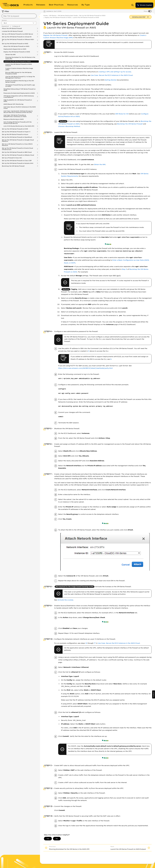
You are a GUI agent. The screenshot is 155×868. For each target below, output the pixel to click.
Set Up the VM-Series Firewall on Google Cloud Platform (18, 141)
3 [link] (89, 351)
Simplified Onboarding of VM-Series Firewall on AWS (20, 90)
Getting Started (111, 80)
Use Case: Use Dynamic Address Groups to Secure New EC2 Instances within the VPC (18, 112)
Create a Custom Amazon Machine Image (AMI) (19, 69)
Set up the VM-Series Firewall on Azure (15, 134)
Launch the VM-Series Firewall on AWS (17, 61)
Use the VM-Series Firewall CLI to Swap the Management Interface (20, 77)
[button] (154, 694)
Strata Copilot (144, 5)
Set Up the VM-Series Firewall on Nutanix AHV (18, 163)
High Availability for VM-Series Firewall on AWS (18, 101)
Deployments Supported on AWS (15, 49)
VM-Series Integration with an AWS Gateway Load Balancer (19, 97)
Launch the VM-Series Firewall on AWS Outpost (19, 65)
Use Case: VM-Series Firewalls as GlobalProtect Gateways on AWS (15, 116)
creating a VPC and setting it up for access (115, 72)
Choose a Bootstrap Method (69, 126)
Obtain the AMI (10, 55)
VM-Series (53, 15)
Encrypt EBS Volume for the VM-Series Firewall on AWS (18, 73)
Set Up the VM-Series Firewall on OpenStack (17, 137)
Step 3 (124, 269)
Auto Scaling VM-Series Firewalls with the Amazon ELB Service (18, 123)
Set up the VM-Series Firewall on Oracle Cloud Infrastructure (17, 149)
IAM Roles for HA (122, 114)
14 (86, 643)
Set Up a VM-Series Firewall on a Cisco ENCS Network (17, 145)
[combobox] (19, 16)
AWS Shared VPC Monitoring (13, 104)
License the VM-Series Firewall (12, 31)
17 (95, 643)
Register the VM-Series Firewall (55, 35)
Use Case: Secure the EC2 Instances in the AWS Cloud (20, 108)
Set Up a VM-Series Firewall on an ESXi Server (18, 34)
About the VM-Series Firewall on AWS (16, 46)
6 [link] (111, 359)
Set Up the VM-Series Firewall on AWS (15, 44)
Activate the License (65, 600)
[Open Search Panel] (133, 5)
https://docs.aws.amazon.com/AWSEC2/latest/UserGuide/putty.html (85, 368)
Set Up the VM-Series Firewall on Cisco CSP (17, 161)
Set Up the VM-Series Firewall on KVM (15, 129)
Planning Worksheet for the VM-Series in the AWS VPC (20, 58)
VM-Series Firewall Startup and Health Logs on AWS (20, 86)
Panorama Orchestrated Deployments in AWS (19, 93)
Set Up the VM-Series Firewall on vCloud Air (17, 37)
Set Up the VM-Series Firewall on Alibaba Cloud (18, 155)
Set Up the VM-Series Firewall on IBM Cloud (17, 152)
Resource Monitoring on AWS (14, 119)
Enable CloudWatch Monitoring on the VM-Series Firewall (20, 81)
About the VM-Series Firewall (12, 28)
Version (4, 20)
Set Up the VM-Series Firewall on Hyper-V (16, 132)
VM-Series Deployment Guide (68, 15)
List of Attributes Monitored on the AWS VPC (19, 126)
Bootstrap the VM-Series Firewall (13, 166)
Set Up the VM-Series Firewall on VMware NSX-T (18, 40)
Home (45, 15)
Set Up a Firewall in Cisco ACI (12, 158)
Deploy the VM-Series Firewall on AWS (17, 52)
